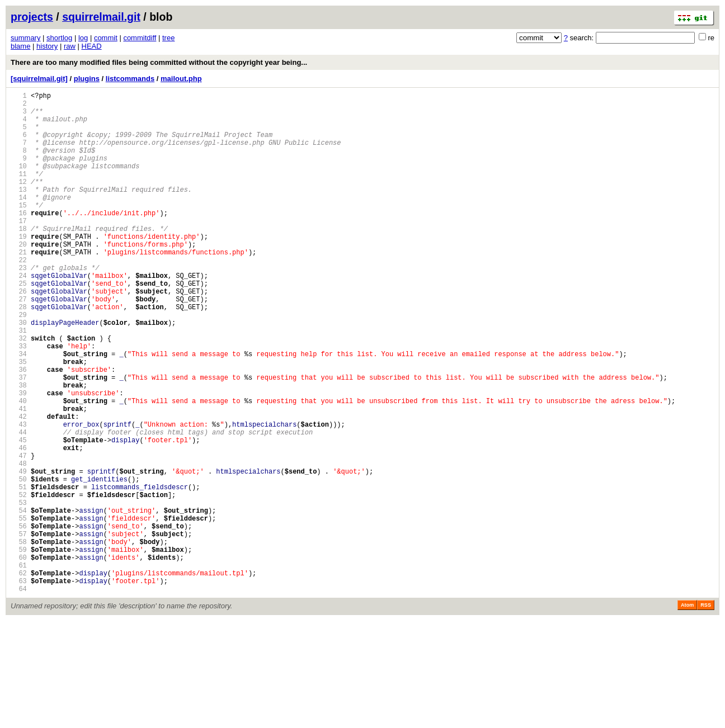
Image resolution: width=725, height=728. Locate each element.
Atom (687, 712)
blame (20, 46)
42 (19, 487)
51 (19, 572)
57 (19, 629)
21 (19, 287)
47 (19, 534)
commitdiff (140, 38)
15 (19, 230)
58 (19, 639)
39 (19, 458)
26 (19, 335)
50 (19, 563)
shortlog (59, 38)
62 (19, 677)
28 (19, 354)
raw (70, 46)
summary (25, 38)
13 (19, 211)
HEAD (92, 46)
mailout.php (181, 79)
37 (19, 439)
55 (19, 610)
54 (19, 601)
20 (19, 278)
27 (19, 344)
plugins (87, 79)
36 (19, 430)
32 (19, 392)
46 (19, 525)
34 (19, 411)
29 (19, 363)
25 (19, 325)
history (47, 46)
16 (19, 240)
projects (32, 17)
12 (19, 202)
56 (19, 620)
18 (19, 259)
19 (19, 268)
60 (19, 658)
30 (19, 373)
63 (19, 686)
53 (19, 591)
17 (19, 249)
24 (19, 316)
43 (19, 496)
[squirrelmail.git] (39, 79)
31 (19, 382)
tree (168, 38)
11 (19, 192)
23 (19, 306)
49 (19, 553)
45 (19, 515)
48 (19, 544)
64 (19, 696)
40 (19, 468)
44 (19, 506)
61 (19, 667)
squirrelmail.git (101, 17)
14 (19, 221)
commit (106, 38)
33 (19, 401)
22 (19, 297)
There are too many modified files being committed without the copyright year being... (159, 62)
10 (19, 183)
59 (19, 648)
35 (19, 420)
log (83, 38)
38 (19, 449)
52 (19, 582)
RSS (706, 712)
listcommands (130, 79)
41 (19, 477)
